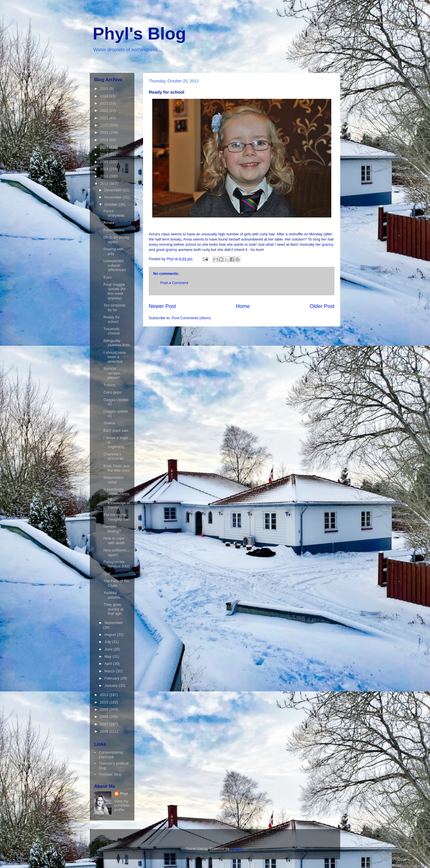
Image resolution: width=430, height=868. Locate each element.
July (108, 642)
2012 (105, 184)
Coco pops (112, 392)
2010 (105, 702)
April (109, 664)
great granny (167, 250)
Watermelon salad (113, 480)
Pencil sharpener (114, 213)
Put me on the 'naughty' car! (117, 517)
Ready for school (111, 319)
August (111, 635)
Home (243, 306)
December (114, 190)
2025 (105, 89)
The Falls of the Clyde (116, 583)
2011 (105, 695)
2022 (105, 110)
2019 (105, 132)
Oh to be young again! (116, 240)
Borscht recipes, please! (112, 373)
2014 (105, 169)
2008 (105, 717)
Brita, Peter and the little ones (117, 468)
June (109, 649)
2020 (105, 125)
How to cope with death (114, 541)
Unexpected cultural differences (115, 265)
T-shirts (110, 385)
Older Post (322, 306)
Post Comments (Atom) (191, 318)
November (114, 197)
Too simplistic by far (114, 308)
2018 (105, 140)
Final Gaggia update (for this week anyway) (115, 291)
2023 (105, 103)
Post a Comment (174, 283)
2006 (105, 731)
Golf (107, 574)
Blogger (237, 849)
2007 (105, 724)
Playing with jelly (113, 251)
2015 (105, 162)
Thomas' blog (110, 774)
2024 (105, 96)
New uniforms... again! (116, 552)
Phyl (124, 794)
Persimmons (114, 230)
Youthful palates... (113, 595)
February (113, 678)
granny (328, 244)
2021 (105, 118)
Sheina (109, 423)
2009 (105, 709)
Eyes (108, 277)
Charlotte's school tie (113, 456)
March (110, 671)
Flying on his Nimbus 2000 (117, 564)
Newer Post (162, 306)
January (112, 685)
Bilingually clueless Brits (117, 343)
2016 (105, 154)
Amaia (109, 223)
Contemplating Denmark (111, 755)
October (112, 204)
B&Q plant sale (116, 431)
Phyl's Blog (139, 34)
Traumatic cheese (112, 331)
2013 (105, 176)
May (109, 656)
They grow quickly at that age (113, 609)
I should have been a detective (114, 357)
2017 (105, 147)
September (114, 623)
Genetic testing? (112, 529)
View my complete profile (122, 805)
